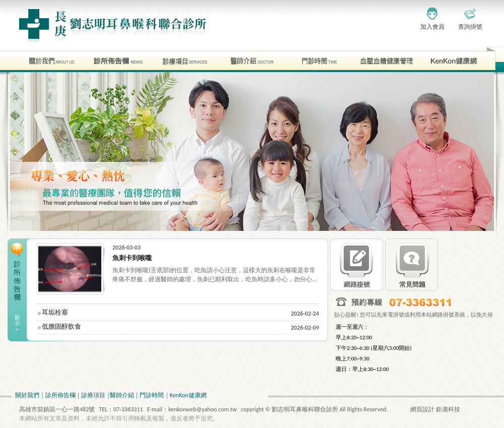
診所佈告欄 (60, 395)
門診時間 (152, 395)
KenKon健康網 (188, 395)
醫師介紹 (122, 395)
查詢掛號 (470, 27)
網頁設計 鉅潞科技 (435, 409)
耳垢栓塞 (55, 312)
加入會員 (432, 27)
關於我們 (27, 395)
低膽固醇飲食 (61, 326)
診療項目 (93, 395)
